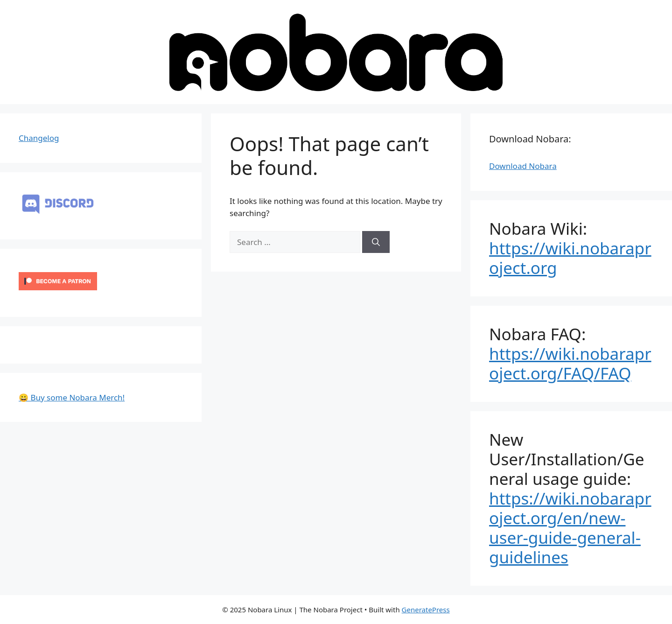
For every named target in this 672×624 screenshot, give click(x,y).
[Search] (376, 242)
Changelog (39, 138)
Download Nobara (523, 166)
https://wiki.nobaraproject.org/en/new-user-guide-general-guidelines (570, 528)
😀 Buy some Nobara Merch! (72, 397)
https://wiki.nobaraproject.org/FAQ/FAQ (570, 363)
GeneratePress (426, 610)
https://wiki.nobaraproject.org (570, 258)
